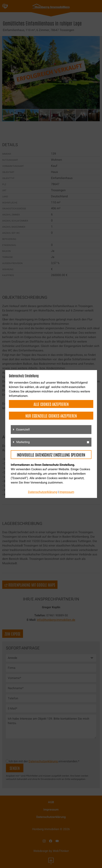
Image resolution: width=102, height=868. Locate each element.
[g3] (88, 442)
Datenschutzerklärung (43, 492)
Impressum (67, 492)
